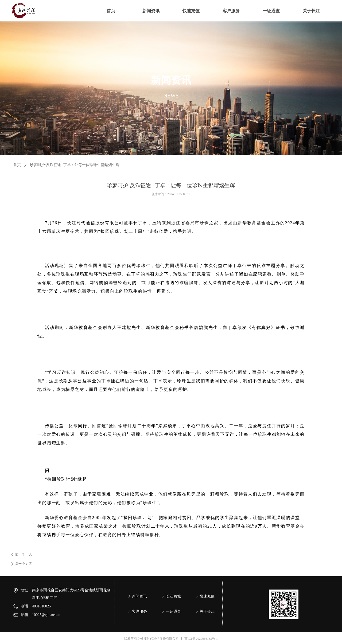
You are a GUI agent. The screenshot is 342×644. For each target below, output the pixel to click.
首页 (17, 165)
